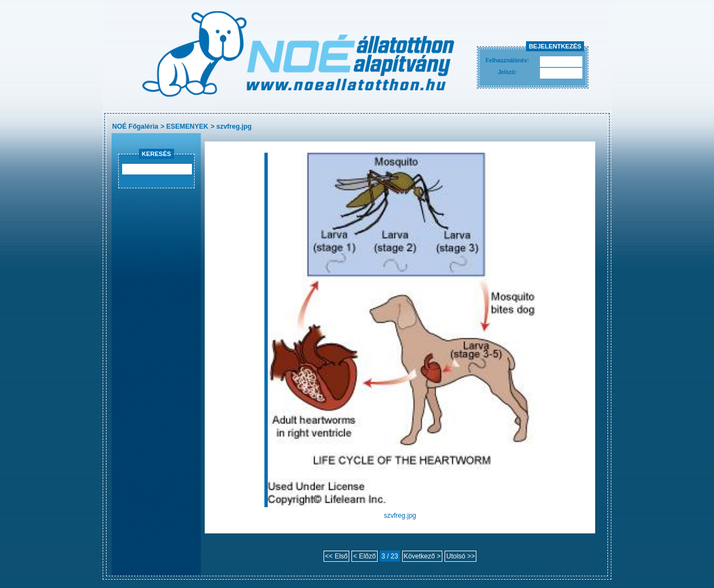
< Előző (364, 556)
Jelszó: (508, 72)
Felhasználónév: (508, 60)
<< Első (337, 556)
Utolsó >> (460, 556)
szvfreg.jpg (234, 127)
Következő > (422, 556)
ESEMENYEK (187, 127)
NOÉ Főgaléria (135, 127)
